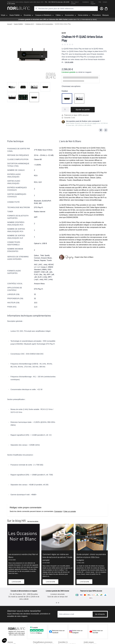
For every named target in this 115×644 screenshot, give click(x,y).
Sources (10, 642)
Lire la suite (69, 62)
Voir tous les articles (33, 521)
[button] (85, 44)
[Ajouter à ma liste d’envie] (101, 130)
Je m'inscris (100, 614)
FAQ (100, 2)
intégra (26, 2)
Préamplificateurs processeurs (43, 642)
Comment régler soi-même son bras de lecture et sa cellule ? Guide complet (57, 557)
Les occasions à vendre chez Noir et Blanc (23, 556)
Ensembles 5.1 (63, 642)
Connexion (58, 511)
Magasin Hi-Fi (11, 2)
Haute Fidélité (18, 24)
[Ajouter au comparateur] (106, 130)
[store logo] (19, 8)
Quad (64, 33)
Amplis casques (89, 642)
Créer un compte (70, 511)
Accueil (10, 24)
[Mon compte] (102, 9)
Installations (86, 2)
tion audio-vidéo (32, 2)
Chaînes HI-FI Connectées (44, 24)
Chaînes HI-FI (29, 24)
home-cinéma (19, 2)
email (94, 123)
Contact (105, 2)
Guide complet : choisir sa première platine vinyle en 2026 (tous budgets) (91, 557)
